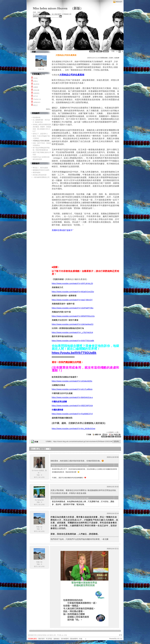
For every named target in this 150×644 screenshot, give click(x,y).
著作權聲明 (65, 639)
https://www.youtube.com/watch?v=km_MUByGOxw (74, 428)
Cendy (35, 78)
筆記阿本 (36, 84)
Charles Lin (37, 99)
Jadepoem (37, 102)
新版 (77, 8)
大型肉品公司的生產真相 (72, 75)
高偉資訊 (36, 93)
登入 (120, 642)
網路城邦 (119, 2)
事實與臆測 (37, 172)
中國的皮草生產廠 (59, 401)
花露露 (36, 87)
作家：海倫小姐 (38, 12)
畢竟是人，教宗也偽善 (40, 168)
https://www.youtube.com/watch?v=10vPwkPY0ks (73, 308)
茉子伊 (36, 96)
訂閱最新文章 (67, 14)
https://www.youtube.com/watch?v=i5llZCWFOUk (72, 405)
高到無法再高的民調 (40, 175)
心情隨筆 (111, 432)
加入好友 (36, 14)
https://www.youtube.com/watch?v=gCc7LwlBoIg (72, 389)
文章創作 (55, 48)
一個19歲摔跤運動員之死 (41, 177)
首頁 (44, 48)
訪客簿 (83, 48)
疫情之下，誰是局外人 (40, 134)
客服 (81, 639)
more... (48, 109)
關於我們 (41, 639)
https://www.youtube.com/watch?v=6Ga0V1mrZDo (73, 292)
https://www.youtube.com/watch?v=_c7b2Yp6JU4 (72, 332)
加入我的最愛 (56, 14)
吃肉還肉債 (37, 117)
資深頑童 (36, 90)
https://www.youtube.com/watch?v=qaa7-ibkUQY (72, 300)
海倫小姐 (41, 69)
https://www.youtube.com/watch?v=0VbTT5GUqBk (73, 341)
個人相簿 (70, 48)
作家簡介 (97, 48)
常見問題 (49, 639)
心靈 (117, 432)
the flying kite (39, 500)
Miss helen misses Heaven (50, 8)
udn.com (120, 639)
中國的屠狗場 (57, 410)
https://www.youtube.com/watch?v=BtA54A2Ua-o (72, 397)
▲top (120, 635)
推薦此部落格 (45, 14)
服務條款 (57, 639)
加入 (125, 642)
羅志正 (36, 105)
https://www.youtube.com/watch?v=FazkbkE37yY (72, 414)
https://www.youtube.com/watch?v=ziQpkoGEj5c (72, 381)
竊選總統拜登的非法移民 (41, 170)
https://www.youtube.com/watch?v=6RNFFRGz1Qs (73, 316)
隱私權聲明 (74, 639)
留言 (36, 477)
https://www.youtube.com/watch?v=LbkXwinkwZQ (73, 324)
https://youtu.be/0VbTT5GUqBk (74, 353)
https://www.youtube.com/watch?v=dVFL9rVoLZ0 (72, 283)
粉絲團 (18, 642)
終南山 (36, 81)
